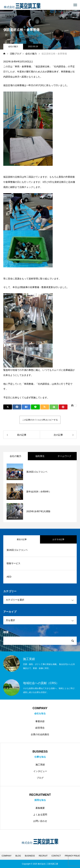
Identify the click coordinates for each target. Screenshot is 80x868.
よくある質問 (40, 815)
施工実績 (40, 765)
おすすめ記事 (58, 539)
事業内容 (40, 721)
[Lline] (35, 407)
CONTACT (56, 856)
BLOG (18, 856)
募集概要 (40, 808)
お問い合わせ (40, 821)
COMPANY (7, 856)
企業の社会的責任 (40, 734)
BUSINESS (30, 856)
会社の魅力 (13, 47)
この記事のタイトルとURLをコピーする (40, 420)
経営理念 (40, 728)
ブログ (40, 778)
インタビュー (40, 771)
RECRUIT (43, 856)
